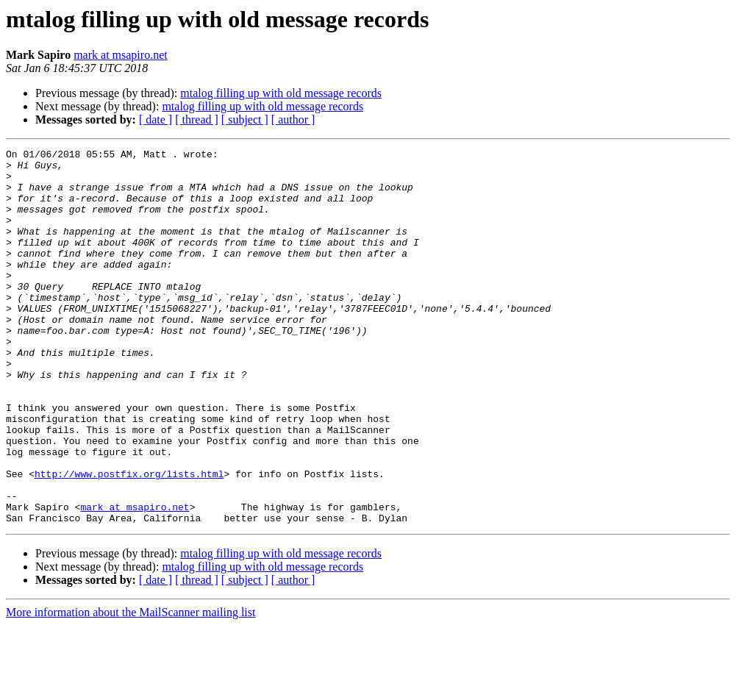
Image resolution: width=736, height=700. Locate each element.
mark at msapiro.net (121, 55)
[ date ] (156, 119)
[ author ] (293, 119)
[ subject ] (245, 119)
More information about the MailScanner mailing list (131, 687)
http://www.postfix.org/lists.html (129, 540)
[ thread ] (197, 119)
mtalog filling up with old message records (281, 93)
